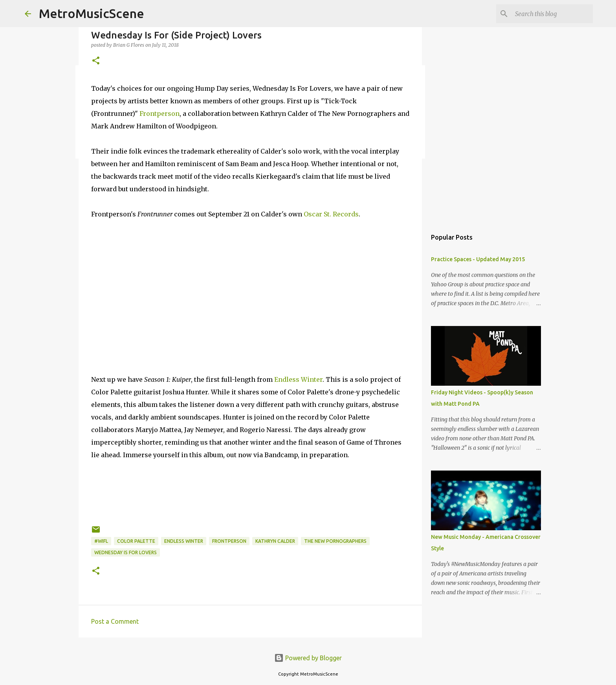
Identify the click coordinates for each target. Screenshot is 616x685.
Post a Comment (115, 621)
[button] (96, 61)
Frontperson (159, 114)
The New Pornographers (335, 541)
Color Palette (136, 541)
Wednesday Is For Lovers (126, 552)
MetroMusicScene (92, 13)
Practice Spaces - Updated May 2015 (478, 259)
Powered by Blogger (308, 658)
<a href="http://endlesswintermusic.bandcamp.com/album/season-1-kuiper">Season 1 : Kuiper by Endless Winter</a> (250, 497)
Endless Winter (298, 379)
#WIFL (101, 541)
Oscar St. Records (331, 214)
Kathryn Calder (275, 541)
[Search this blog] (552, 14)
